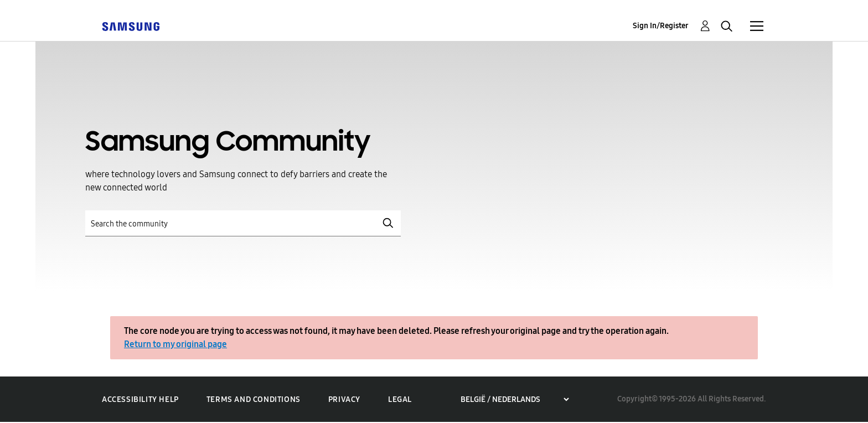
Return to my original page (175, 344)
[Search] (243, 223)
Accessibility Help (140, 399)
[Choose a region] (515, 399)
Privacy (344, 399)
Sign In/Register (661, 26)
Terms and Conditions (254, 399)
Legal (400, 399)
